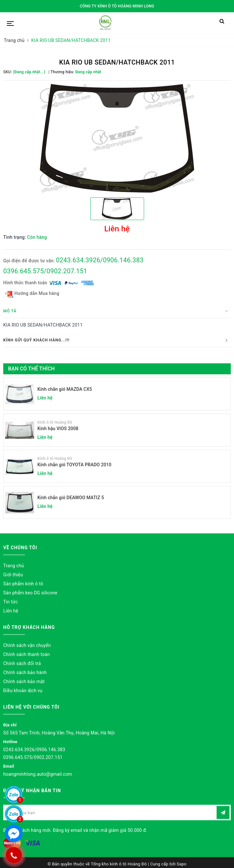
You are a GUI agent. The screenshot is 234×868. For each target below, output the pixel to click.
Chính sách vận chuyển (27, 645)
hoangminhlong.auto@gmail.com (38, 774)
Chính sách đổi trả (22, 663)
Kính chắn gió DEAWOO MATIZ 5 (71, 498)
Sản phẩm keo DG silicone (30, 593)
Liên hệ (11, 611)
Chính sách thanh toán (26, 654)
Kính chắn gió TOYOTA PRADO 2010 (74, 465)
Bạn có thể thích (31, 369)
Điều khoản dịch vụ (23, 691)
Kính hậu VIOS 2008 (58, 429)
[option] (117, 138)
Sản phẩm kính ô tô (23, 584)
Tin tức (10, 602)
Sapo (182, 864)
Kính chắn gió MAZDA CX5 (65, 389)
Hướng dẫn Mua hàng (32, 294)
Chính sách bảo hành (25, 672)
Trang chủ (14, 566)
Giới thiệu (13, 575)
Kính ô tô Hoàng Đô (55, 422)
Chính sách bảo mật (24, 681)
